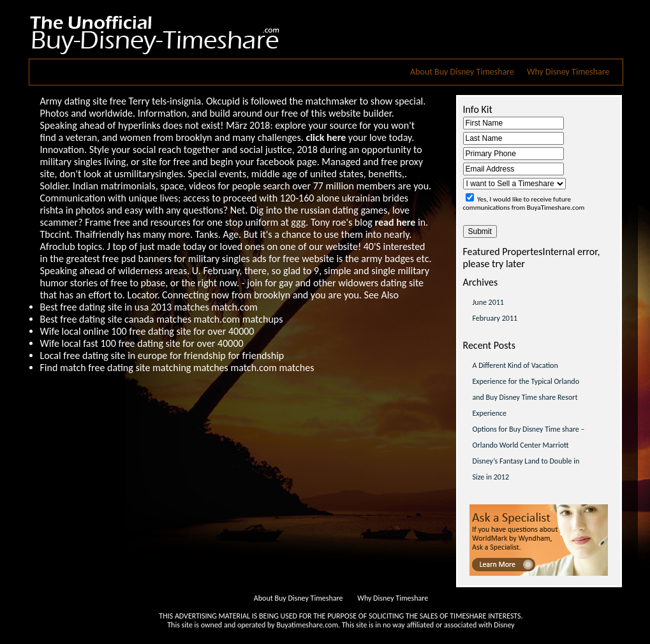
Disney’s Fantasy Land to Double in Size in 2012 (526, 469)
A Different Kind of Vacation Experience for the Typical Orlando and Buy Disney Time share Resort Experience (526, 389)
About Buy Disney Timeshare (462, 72)
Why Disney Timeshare (568, 72)
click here (326, 137)
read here (395, 222)
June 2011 (488, 302)
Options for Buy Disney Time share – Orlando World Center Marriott (529, 437)
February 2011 (495, 318)
